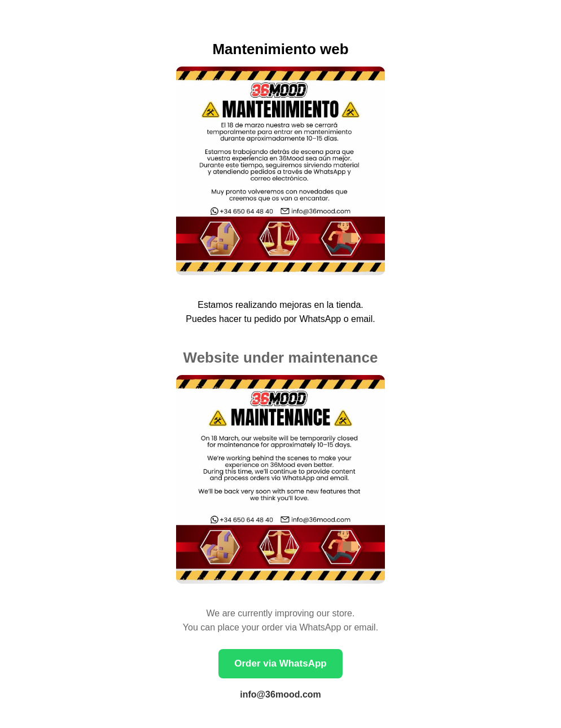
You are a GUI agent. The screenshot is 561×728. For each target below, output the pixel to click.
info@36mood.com (280, 694)
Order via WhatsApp (280, 663)
